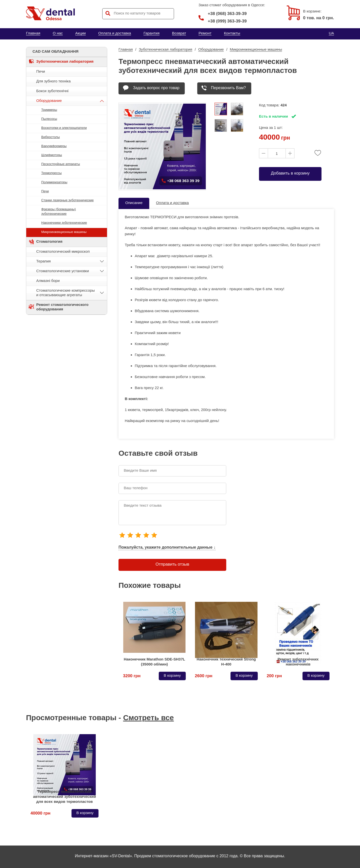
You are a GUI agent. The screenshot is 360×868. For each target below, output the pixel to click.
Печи (41, 71)
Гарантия (151, 33)
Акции (80, 33)
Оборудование (49, 101)
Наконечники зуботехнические (64, 223)
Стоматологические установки (63, 271)
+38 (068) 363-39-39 (223, 14)
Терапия (43, 261)
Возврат (179, 33)
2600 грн (203, 676)
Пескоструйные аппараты (61, 164)
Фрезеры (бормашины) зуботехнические (58, 211)
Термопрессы (51, 173)
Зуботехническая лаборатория (65, 61)
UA (331, 33)
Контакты (232, 33)
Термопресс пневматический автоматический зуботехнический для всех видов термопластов (64, 796)
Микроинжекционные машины (64, 232)
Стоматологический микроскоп (63, 251)
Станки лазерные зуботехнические (67, 200)
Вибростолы (50, 137)
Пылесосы (49, 119)
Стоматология (49, 241)
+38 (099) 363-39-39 (227, 21)
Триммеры (49, 110)
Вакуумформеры (54, 146)
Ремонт (205, 33)
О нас (58, 33)
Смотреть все (148, 718)
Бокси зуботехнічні (52, 91)
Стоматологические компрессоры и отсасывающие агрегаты (65, 293)
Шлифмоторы (52, 155)
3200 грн (132, 676)
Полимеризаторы (54, 182)
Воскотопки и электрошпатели (64, 128)
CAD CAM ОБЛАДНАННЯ (55, 51)
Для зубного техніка (53, 81)
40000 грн (40, 813)
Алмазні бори (48, 281)
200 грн (274, 676)
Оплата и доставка (115, 33)
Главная (33, 33)
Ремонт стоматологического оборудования (62, 307)
